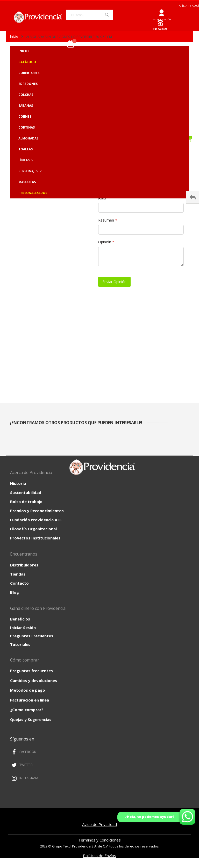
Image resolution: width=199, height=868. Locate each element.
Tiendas (18, 574)
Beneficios (20, 619)
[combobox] (89, 15)
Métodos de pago (28, 690)
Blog (15, 592)
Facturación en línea (30, 700)
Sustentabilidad (26, 492)
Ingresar (162, 11)
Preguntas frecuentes (31, 671)
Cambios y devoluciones (34, 680)
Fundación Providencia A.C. (36, 520)
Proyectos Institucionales (35, 538)
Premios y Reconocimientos (37, 511)
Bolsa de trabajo (26, 502)
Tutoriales (20, 644)
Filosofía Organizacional (33, 529)
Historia (18, 483)
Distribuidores (24, 565)
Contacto (19, 583)
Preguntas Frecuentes (32, 636)
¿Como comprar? (27, 710)
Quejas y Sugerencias (31, 719)
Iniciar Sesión (23, 627)
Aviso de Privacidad (99, 824)
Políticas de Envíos (99, 856)
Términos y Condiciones (99, 840)
